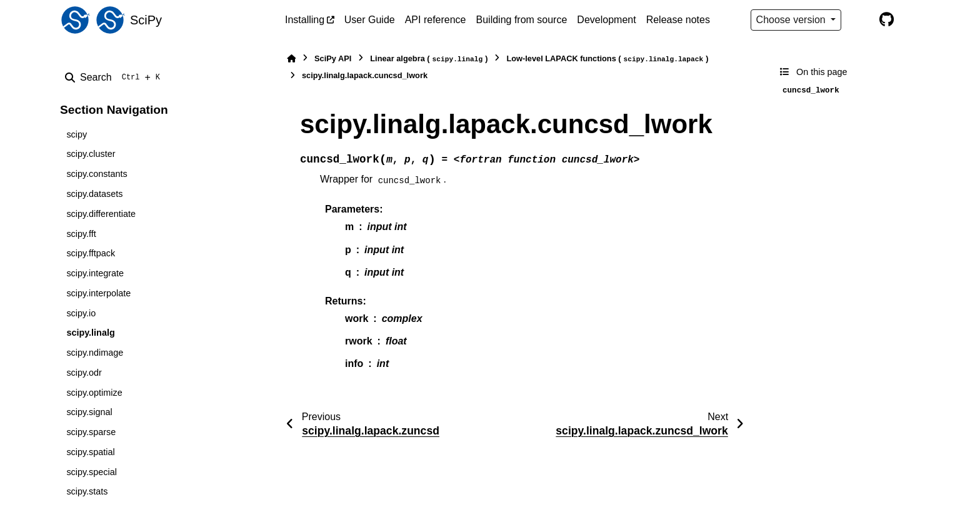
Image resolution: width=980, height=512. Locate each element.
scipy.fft (81, 234)
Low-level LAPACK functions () (607, 59)
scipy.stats (87, 491)
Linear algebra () (429, 59)
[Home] (291, 58)
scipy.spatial (90, 452)
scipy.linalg (90, 333)
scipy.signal (89, 412)
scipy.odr (84, 373)
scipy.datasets (94, 194)
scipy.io (81, 313)
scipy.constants (97, 174)
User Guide (370, 20)
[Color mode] (860, 20)
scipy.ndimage (95, 353)
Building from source (522, 20)
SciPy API (333, 58)
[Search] (115, 78)
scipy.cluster (91, 154)
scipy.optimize (94, 393)
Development (606, 20)
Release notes (678, 20)
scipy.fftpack (91, 253)
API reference (436, 20)
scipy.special (92, 472)
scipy (77, 134)
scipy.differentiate (101, 214)
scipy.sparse (91, 432)
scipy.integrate (95, 273)
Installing (305, 20)
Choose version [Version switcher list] (792, 20)
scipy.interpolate (98, 293)
